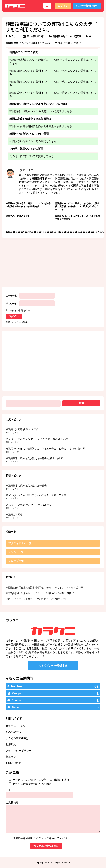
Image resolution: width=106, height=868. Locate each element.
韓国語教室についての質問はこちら (75, 71)
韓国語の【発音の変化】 (18, 216)
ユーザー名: (12, 296)
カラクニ (14, 36)
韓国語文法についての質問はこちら (75, 60)
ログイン (63, 6)
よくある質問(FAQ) (17, 738)
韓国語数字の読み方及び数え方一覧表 (26, 458)
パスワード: (12, 304)
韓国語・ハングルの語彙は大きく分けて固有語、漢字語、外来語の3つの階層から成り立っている (77, 206)
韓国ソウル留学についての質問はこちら (33, 141)
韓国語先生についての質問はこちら (75, 82)
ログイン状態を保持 (20, 311)
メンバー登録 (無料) (87, 6)
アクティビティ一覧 (20, 543)
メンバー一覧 (16, 552)
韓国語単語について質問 (67, 36)
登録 (8, 322)
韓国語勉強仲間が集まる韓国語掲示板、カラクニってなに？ (36, 588)
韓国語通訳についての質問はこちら (75, 93)
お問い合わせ (13, 763)
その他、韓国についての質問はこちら (32, 156)
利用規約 (11, 744)
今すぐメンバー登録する (53, 666)
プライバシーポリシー (19, 751)
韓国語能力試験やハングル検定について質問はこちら (41, 111)
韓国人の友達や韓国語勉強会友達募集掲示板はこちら (41, 126)
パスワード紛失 (20, 322)
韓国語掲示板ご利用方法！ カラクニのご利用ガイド (32, 593)
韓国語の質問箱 (14, 429)
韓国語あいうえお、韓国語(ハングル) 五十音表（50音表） (37, 449)
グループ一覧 (16, 561)
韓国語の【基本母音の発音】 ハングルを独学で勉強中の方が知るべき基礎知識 (28, 205)
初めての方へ (13, 732)
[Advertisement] (28, 260)
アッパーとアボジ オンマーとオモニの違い (29, 439)
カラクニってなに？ (17, 726)
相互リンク (12, 757)
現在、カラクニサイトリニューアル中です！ (28, 599)
